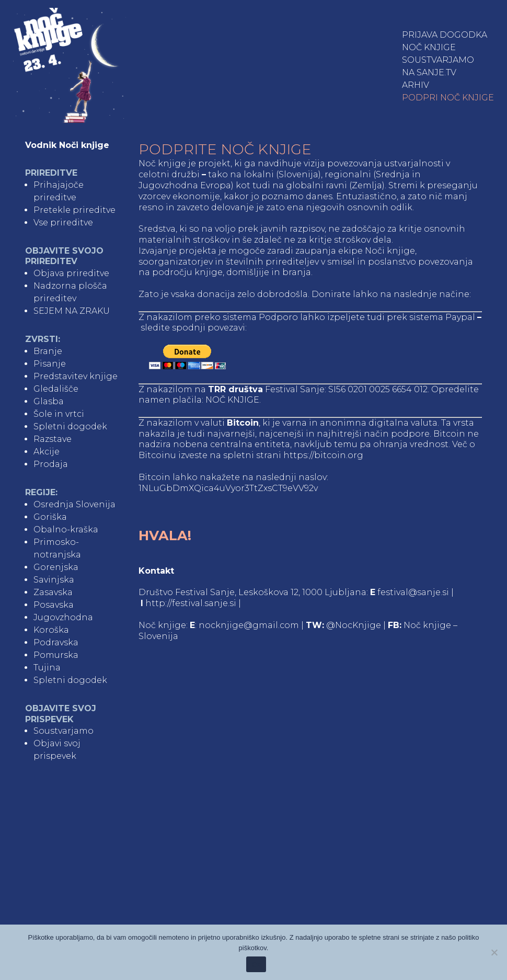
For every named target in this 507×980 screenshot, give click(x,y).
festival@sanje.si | (416, 592)
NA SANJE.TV (429, 72)
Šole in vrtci (59, 414)
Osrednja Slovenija (74, 504)
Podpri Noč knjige (448, 98)
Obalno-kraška (66, 529)
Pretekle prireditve (74, 210)
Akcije (47, 452)
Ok (256, 965)
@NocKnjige (354, 625)
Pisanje (50, 364)
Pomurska (56, 655)
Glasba (49, 401)
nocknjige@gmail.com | (252, 625)
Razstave (53, 439)
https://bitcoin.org (323, 455)
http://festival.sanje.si (191, 603)
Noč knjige (429, 47)
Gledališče (56, 389)
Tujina (47, 668)
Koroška (51, 630)
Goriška (50, 517)
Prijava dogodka (445, 35)
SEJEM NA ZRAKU (72, 311)
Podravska (56, 642)
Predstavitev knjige (76, 376)
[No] (494, 952)
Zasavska (53, 592)
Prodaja (51, 464)
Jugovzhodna (63, 617)
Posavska (54, 605)
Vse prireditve (63, 223)
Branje (48, 351)
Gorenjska (56, 567)
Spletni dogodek (70, 426)
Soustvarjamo (438, 60)
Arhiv (416, 85)
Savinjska (54, 580)
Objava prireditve (71, 273)
